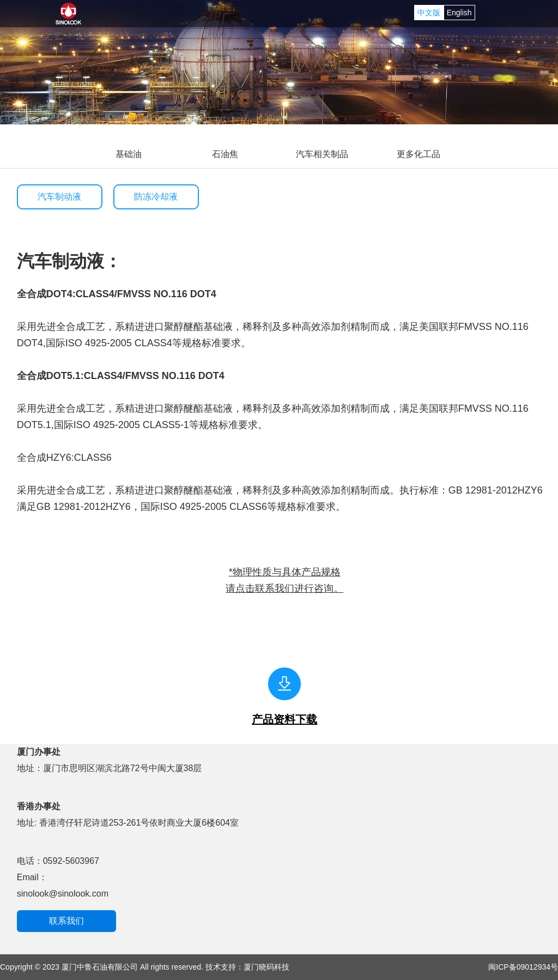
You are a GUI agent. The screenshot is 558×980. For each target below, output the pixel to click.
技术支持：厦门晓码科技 (247, 967)
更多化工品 (418, 154)
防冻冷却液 (156, 197)
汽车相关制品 (322, 154)
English (459, 13)
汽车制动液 (59, 197)
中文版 (429, 13)
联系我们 (66, 921)
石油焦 (225, 154)
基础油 (129, 154)
